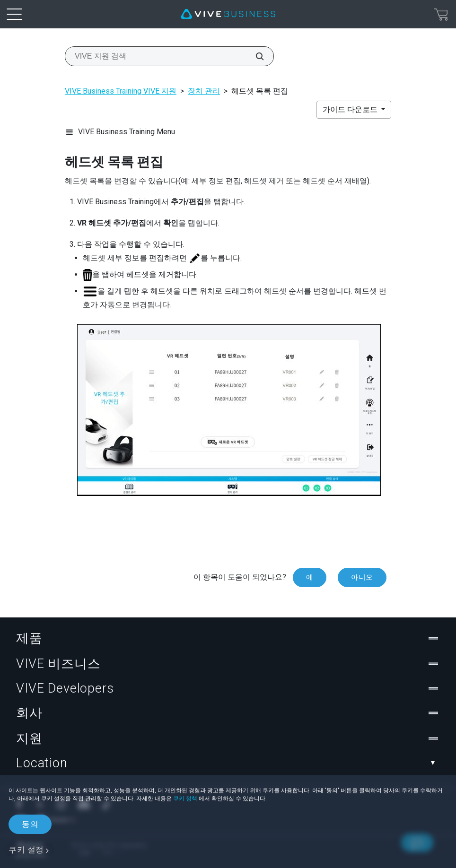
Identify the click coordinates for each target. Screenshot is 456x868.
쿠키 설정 (26, 850)
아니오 (362, 577)
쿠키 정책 (185, 799)
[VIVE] (228, 14)
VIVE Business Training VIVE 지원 (121, 91)
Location (228, 763)
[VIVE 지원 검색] (254, 56)
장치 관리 (204, 91)
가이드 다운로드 (351, 109)
